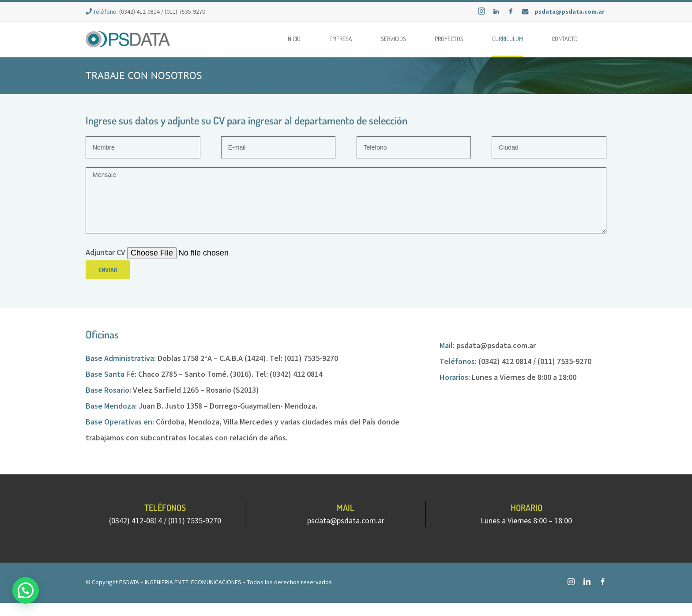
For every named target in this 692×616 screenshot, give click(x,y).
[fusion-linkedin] (587, 582)
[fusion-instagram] (571, 582)
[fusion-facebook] (603, 582)
